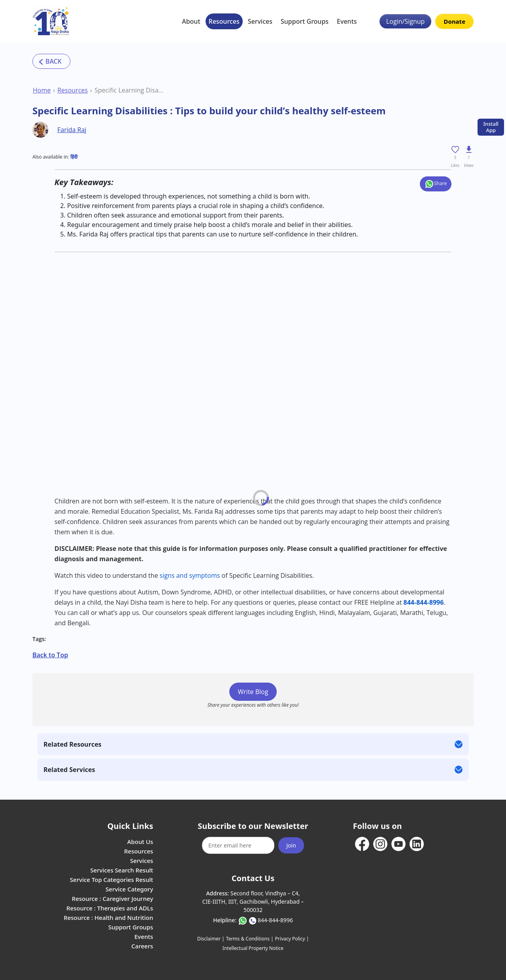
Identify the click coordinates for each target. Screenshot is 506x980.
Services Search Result (122, 870)
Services (260, 21)
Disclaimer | (211, 939)
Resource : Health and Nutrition (108, 918)
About (191, 21)
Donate (454, 21)
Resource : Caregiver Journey (113, 899)
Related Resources (73, 744)
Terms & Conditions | (250, 939)
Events (347, 21)
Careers (142, 946)
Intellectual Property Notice (253, 948)
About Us (140, 842)
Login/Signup (405, 21)
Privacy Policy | (292, 939)
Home (42, 90)
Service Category (129, 889)
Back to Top (50, 655)
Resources (224, 21)
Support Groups (305, 21)
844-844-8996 (275, 920)
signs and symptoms (190, 575)
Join (291, 845)
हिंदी (74, 157)
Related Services (69, 770)
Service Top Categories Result (111, 880)
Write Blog (253, 692)
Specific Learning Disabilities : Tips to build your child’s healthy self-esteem (129, 90)
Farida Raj (72, 130)
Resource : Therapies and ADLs (110, 908)
